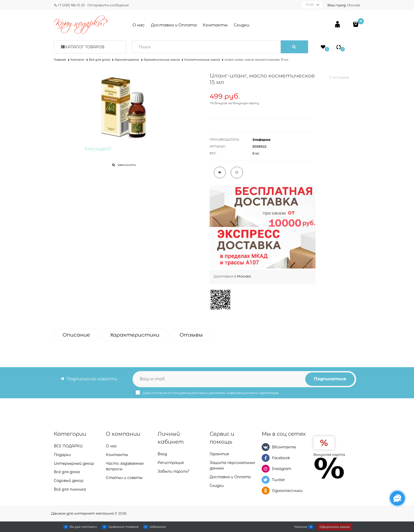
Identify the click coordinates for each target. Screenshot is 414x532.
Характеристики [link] (135, 335)
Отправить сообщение (108, 5)
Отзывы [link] (191, 335)
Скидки (241, 25)
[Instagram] (266, 469)
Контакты (215, 25)
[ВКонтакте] (266, 447)
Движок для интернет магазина (83, 513)
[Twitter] (266, 480)
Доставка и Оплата (174, 25)
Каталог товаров (85, 47)
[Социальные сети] (397, 498)
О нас (139, 25)
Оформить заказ (335, 527)
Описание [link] (76, 335)
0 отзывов (339, 77)
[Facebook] (266, 458)
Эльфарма (261, 140)
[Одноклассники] (266, 491)
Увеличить (127, 165)
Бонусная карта (329, 454)
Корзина (301, 527)
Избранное (158, 527)
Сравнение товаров (123, 527)
